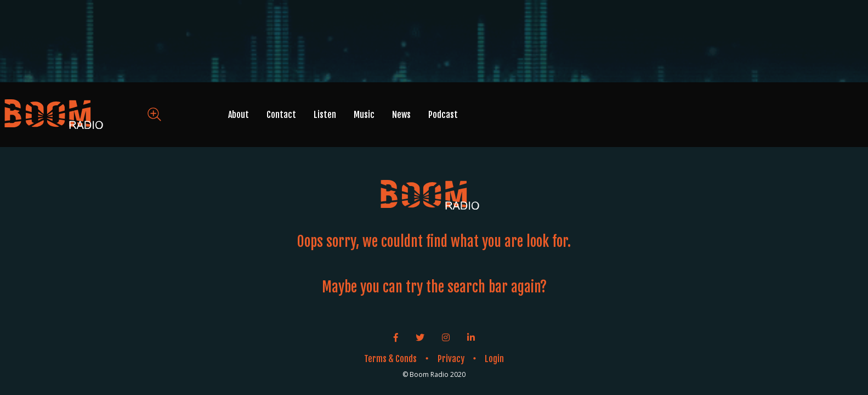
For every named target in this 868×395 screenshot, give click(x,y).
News (401, 115)
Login (494, 359)
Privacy (451, 359)
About (239, 115)
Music (364, 115)
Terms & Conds (390, 359)
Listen (325, 115)
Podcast (443, 115)
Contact (281, 115)
